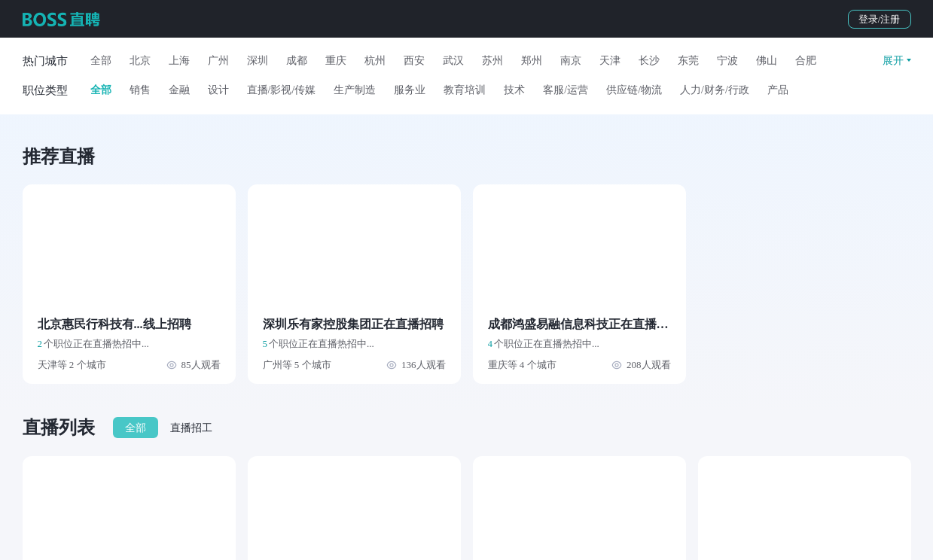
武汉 (453, 61)
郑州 (532, 61)
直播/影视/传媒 (282, 90)
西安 (414, 61)
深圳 (258, 61)
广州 (218, 61)
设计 (218, 90)
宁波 (727, 61)
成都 (297, 61)
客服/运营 (566, 90)
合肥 (806, 61)
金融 (179, 90)
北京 (140, 61)
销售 (140, 90)
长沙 (649, 61)
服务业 (410, 90)
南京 (571, 61)
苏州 (492, 61)
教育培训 (465, 90)
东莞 (688, 61)
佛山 (767, 61)
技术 (514, 90)
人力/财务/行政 (715, 90)
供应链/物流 (634, 90)
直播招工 (191, 428)
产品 (778, 90)
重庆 (336, 61)
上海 (179, 61)
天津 (610, 61)
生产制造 (355, 90)
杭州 (375, 61)
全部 (101, 61)
